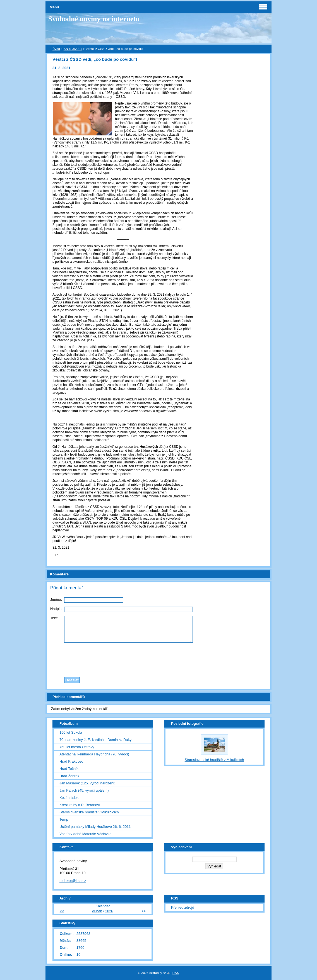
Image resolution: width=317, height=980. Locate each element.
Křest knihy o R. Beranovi (80, 805)
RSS (176, 973)
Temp (64, 819)
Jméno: (56, 600)
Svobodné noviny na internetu (94, 19)
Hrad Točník (69, 769)
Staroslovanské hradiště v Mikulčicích (89, 812)
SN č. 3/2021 (73, 49)
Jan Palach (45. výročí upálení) (84, 790)
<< (62, 911)
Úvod (56, 49)
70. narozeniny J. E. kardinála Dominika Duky (95, 740)
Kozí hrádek (69, 798)
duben (97, 911)
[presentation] (158, 658)
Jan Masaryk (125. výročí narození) (87, 783)
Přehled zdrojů (183, 907)
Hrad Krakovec (71, 761)
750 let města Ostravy (77, 747)
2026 (109, 911)
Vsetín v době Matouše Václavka (85, 834)
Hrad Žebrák (69, 776)
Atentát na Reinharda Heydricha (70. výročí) (94, 754)
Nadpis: (56, 609)
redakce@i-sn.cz (73, 881)
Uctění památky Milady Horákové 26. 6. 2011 (95, 827)
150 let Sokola (71, 732)
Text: (54, 618)
